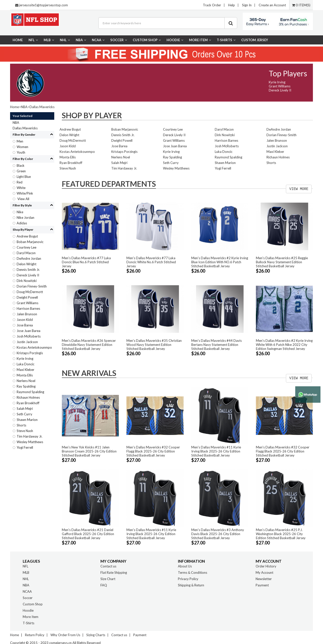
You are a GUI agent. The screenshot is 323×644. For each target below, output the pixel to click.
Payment (262, 585)
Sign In (247, 5)
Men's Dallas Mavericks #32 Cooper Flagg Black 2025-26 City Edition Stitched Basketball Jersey (153, 451)
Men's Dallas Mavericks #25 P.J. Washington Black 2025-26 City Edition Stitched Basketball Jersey (281, 534)
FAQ (104, 585)
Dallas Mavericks (42, 107)
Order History (266, 566)
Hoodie (175, 40)
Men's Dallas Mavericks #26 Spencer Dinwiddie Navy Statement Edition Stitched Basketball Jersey (89, 345)
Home (18, 40)
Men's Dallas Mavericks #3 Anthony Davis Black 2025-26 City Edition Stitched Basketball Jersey (218, 534)
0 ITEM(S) (301, 5)
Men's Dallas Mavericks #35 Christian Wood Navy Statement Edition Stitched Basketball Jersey (154, 345)
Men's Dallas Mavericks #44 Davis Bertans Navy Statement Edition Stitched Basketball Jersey (217, 345)
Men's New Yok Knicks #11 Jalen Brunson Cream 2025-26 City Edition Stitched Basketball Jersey (89, 451)
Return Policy (35, 635)
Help (232, 5)
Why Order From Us (65, 635)
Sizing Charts (96, 635)
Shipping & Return (191, 585)
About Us (185, 566)
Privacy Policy (188, 579)
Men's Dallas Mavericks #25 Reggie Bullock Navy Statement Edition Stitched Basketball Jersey (282, 262)
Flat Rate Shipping (114, 573)
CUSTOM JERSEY (255, 40)
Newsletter (264, 579)
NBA (81, 40)
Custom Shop (147, 40)
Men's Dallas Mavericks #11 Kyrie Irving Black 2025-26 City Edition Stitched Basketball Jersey (216, 451)
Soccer (119, 40)
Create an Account (272, 5)
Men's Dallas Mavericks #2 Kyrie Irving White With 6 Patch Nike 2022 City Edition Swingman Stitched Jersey (284, 345)
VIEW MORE (299, 189)
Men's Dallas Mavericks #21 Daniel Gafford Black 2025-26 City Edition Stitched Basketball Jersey (88, 534)
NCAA (98, 40)
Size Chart (108, 579)
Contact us (108, 566)
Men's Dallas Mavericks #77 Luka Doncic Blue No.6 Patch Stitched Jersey (86, 262)
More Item (200, 40)
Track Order (212, 5)
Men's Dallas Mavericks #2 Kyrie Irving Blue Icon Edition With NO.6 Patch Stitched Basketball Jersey (220, 262)
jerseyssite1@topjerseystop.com (44, 5)
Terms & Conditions (193, 573)
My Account (264, 573)
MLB (49, 40)
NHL (65, 40)
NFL (33, 40)
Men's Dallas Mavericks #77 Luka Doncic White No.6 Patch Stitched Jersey (151, 262)
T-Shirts (226, 40)
